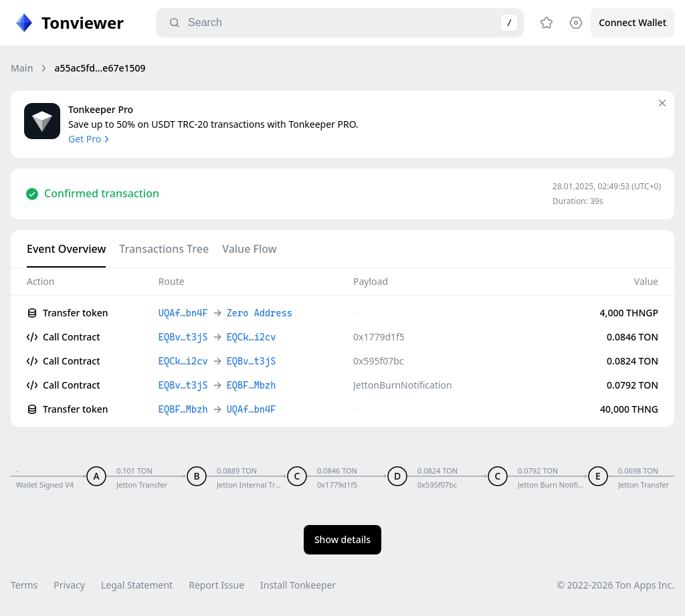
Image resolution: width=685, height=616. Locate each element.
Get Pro (90, 139)
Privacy (69, 585)
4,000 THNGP (629, 313)
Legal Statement (137, 585)
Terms (24, 585)
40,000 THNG (629, 409)
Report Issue (216, 585)
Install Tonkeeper (298, 585)
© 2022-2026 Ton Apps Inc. (616, 585)
